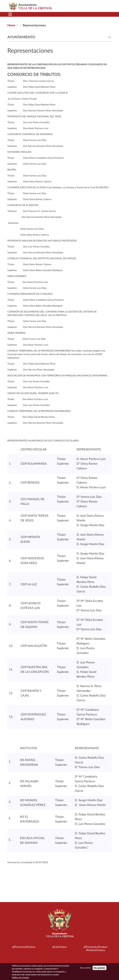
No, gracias (99, 968)
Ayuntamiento (59, 37)
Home (11, 25)
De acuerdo (85, 968)
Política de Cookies (21, 978)
